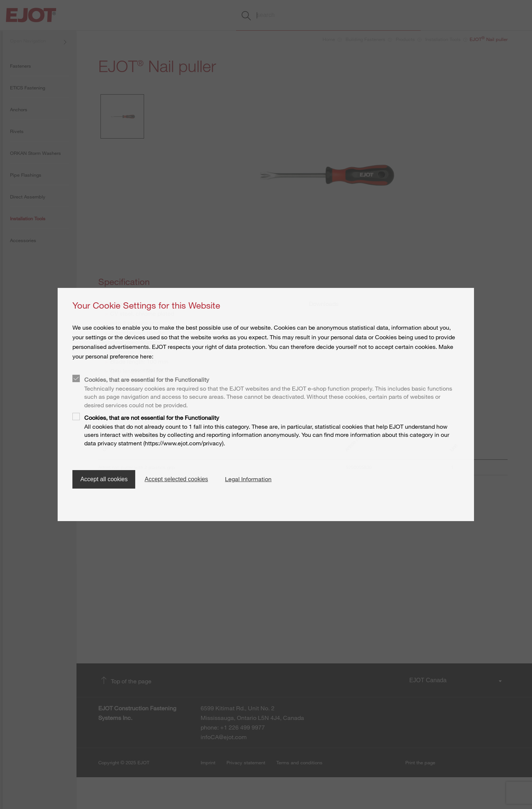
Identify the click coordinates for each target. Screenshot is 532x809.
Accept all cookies (104, 479)
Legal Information (248, 479)
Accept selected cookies (176, 479)
